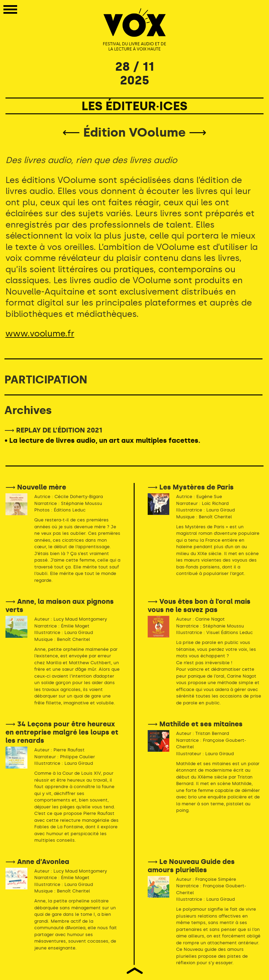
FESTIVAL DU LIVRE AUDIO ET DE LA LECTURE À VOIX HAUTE (134, 47)
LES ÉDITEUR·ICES (134, 106)
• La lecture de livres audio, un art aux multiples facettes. (102, 440)
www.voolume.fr (40, 333)
